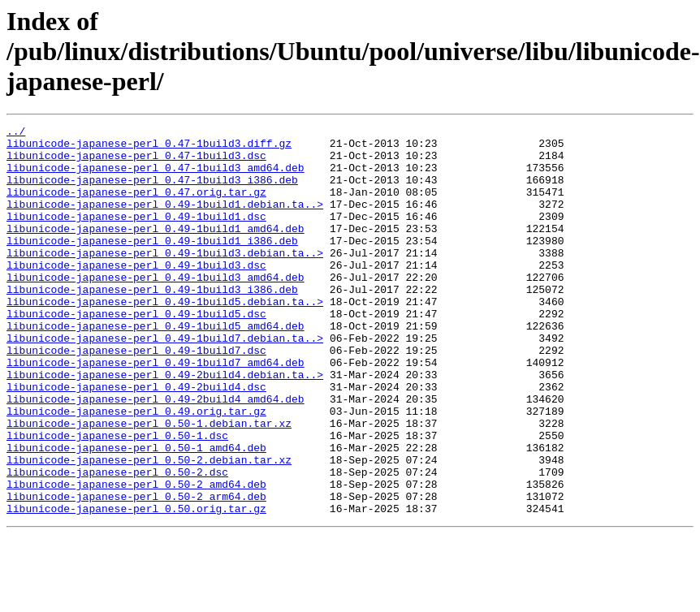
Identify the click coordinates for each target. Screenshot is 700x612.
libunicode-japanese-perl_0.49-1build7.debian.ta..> (165, 381)
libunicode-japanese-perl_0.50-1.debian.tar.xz (149, 484)
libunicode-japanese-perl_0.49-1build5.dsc (136, 352)
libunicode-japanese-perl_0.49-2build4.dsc (136, 440)
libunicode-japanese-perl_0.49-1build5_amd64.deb (156, 367)
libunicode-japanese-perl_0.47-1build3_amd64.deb (156, 177)
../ (16, 133)
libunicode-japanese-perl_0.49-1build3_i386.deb (152, 323)
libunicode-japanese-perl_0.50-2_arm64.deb (136, 571)
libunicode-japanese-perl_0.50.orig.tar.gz (136, 586)
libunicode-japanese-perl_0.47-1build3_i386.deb (152, 192)
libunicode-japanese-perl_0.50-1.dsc (117, 498)
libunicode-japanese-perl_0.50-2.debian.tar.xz (149, 528)
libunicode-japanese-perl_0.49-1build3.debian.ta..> (165, 279)
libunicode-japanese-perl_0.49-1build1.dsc (136, 235)
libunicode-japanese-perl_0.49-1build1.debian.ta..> (165, 221)
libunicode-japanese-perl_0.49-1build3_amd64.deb (156, 308)
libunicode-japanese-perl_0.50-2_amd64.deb (136, 557)
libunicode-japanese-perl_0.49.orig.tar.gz (136, 469)
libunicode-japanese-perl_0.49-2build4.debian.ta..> (165, 425)
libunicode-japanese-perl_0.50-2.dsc (117, 542)
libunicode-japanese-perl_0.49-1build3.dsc (136, 294)
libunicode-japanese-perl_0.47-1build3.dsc (136, 162)
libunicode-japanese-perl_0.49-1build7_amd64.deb (156, 411)
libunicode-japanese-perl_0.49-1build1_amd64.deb (156, 250)
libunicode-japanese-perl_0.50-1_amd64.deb (136, 513)
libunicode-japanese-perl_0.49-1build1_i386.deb (152, 265)
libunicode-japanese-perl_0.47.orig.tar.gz (136, 206)
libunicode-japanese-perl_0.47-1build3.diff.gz (149, 148)
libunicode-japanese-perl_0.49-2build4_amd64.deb (156, 455)
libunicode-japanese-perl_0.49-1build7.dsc (136, 396)
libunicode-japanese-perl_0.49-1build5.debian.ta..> (165, 338)
